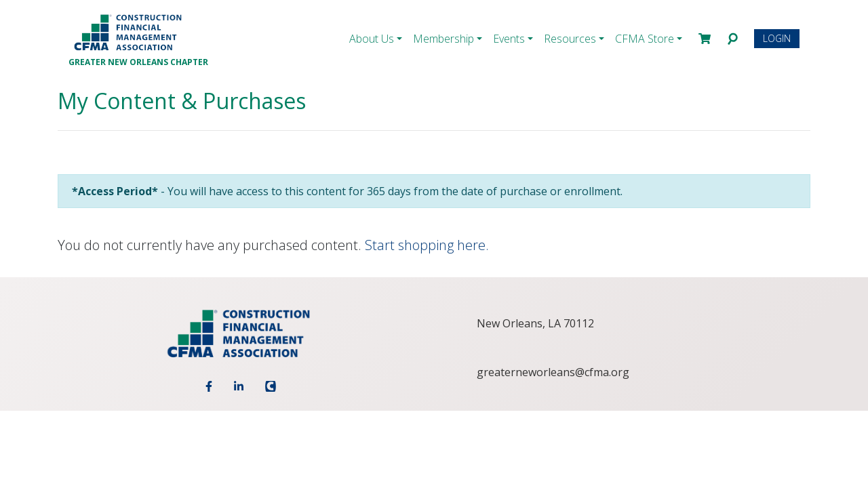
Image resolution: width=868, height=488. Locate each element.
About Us (372, 39)
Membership (443, 39)
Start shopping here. (427, 245)
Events (509, 39)
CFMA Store (645, 39)
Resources (570, 39)
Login (777, 38)
